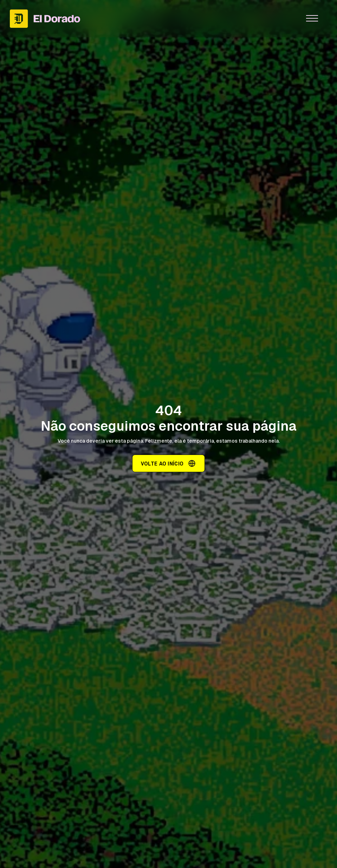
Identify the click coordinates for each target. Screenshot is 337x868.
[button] (312, 19)
